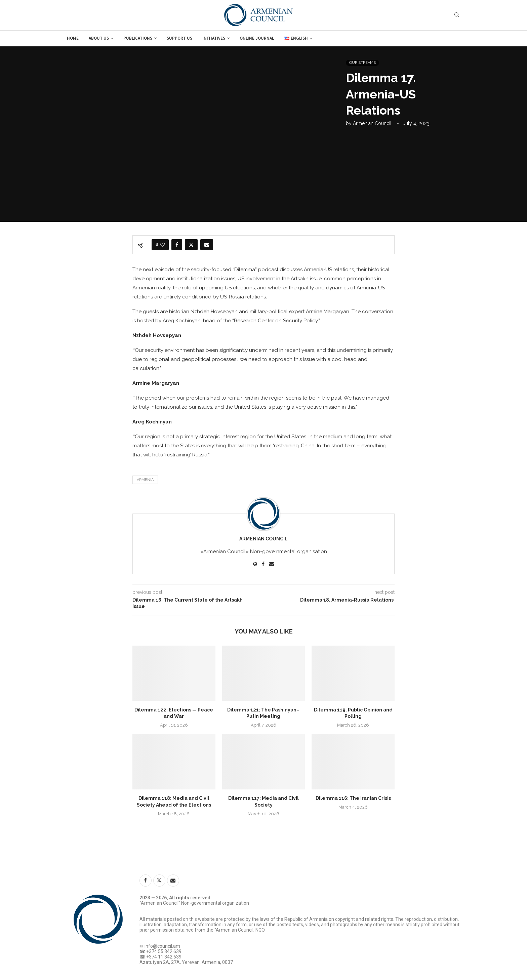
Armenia (145, 480)
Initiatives (214, 38)
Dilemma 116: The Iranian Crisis (353, 798)
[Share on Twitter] (191, 245)
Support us (179, 38)
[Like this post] (162, 245)
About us (99, 38)
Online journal (257, 38)
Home (73, 38)
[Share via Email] (207, 245)
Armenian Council (372, 123)
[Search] (457, 15)
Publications (138, 38)
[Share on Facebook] (177, 245)
